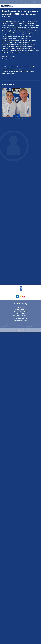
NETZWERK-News (10, 57)
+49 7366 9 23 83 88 (22, 623)
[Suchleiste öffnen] (35, 6)
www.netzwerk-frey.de (20, 632)
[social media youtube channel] (23, 608)
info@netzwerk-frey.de (20, 630)
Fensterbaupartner (10, 59)
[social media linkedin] (18, 608)
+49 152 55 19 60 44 (22, 627)
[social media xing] (20, 608)
